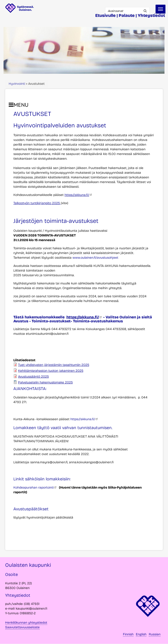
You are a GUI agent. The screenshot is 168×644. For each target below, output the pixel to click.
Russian (155, 634)
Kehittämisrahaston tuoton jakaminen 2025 (51, 371)
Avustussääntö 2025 (33, 377)
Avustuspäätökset (31, 509)
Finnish (128, 634)
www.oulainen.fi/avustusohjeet (95, 258)
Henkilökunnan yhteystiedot (26, 623)
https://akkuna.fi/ (78, 195)
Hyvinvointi (17, 84)
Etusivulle (105, 15)
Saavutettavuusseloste (22, 627)
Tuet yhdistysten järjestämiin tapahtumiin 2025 (54, 365)
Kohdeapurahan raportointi (35, 488)
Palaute (127, 15)
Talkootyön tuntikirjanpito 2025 (37, 203)
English (141, 634)
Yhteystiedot (151, 15)
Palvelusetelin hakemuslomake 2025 (45, 382)
